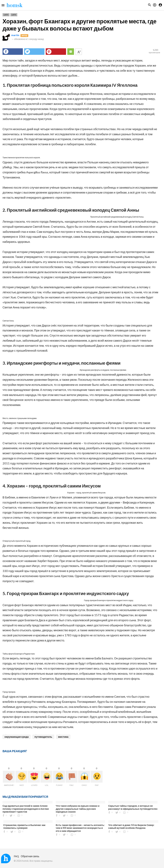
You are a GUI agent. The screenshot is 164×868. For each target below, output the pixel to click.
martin (15, 35)
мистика (63, 737)
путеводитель (43, 737)
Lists (6, 15)
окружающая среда (17, 737)
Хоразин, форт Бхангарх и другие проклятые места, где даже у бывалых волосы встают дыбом (80, 25)
